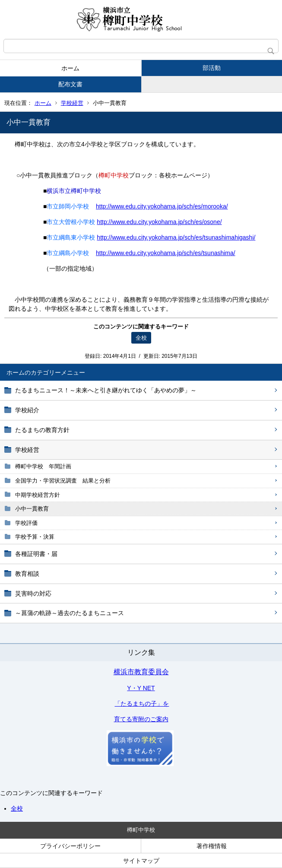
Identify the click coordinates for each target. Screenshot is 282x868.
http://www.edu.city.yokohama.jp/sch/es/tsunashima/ (166, 253)
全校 (17, 808)
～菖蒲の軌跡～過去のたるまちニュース (70, 613)
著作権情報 (212, 846)
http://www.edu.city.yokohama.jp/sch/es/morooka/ (162, 206)
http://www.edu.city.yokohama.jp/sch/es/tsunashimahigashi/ (176, 237)
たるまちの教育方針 (42, 430)
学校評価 (26, 523)
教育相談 (27, 574)
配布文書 (70, 84)
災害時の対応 (33, 593)
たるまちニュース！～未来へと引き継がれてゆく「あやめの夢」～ (106, 390)
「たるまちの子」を (142, 704)
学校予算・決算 (35, 537)
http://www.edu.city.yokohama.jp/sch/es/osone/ (159, 222)
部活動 (212, 68)
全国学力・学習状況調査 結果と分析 (63, 481)
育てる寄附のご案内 (141, 719)
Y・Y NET (141, 688)
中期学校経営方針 (38, 495)
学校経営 (72, 103)
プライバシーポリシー (70, 846)
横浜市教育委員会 (141, 672)
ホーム (70, 68)
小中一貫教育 (32, 509)
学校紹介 (27, 410)
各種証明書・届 (36, 554)
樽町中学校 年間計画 (43, 466)
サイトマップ (141, 861)
